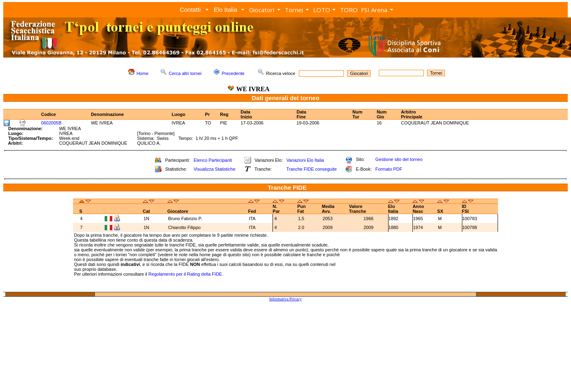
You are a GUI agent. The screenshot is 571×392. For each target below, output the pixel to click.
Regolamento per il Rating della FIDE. (186, 274)
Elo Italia (225, 10)
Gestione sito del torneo (399, 159)
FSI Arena (374, 10)
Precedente (233, 73)
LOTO (322, 10)
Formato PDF (389, 169)
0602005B (51, 123)
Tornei (294, 10)
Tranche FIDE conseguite (311, 169)
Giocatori (262, 10)
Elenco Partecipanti (213, 160)
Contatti (190, 10)
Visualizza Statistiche (214, 169)
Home (143, 73)
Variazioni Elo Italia (305, 160)
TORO (349, 10)
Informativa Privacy (285, 299)
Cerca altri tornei (185, 73)
